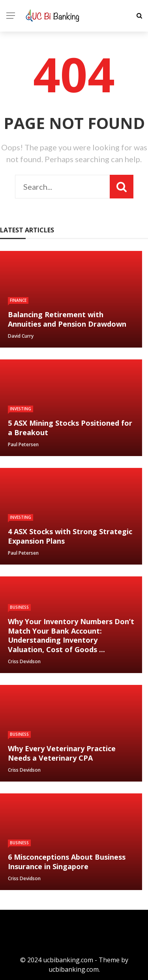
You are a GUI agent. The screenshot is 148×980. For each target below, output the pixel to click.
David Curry (21, 336)
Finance (18, 300)
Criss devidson (24, 661)
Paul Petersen (23, 444)
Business (19, 607)
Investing (21, 409)
